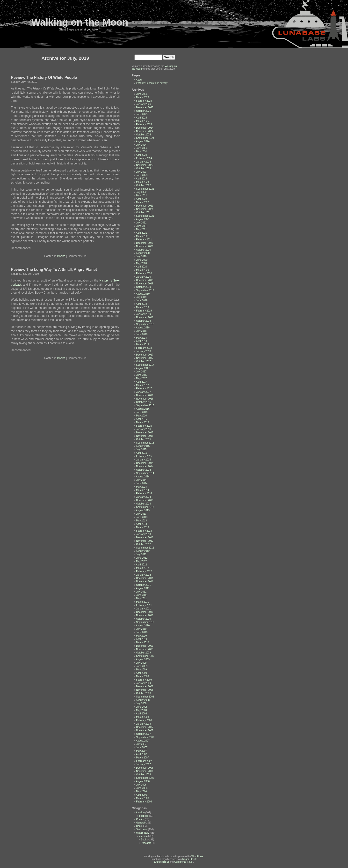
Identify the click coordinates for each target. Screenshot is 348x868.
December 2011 (145, 578)
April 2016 (141, 419)
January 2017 (143, 392)
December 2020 (145, 243)
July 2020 (141, 256)
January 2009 (143, 683)
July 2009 (141, 663)
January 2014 (143, 497)
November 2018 (145, 317)
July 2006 (141, 785)
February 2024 (144, 158)
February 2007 (144, 761)
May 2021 (141, 229)
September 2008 (145, 697)
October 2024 (143, 135)
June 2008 (142, 707)
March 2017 (142, 385)
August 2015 (143, 446)
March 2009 (142, 676)
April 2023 (141, 179)
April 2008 (141, 714)
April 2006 (141, 795)
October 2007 (143, 734)
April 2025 (141, 118)
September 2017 (145, 365)
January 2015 (143, 460)
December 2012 (145, 538)
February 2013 (144, 531)
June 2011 (142, 595)
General (140, 823)
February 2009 (144, 680)
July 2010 (141, 629)
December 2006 (145, 768)
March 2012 (142, 568)
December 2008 (145, 686)
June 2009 (142, 666)
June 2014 (142, 483)
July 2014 (141, 480)
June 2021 (142, 226)
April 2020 (141, 267)
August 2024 (143, 141)
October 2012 (143, 544)
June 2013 (142, 517)
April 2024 (141, 155)
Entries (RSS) (162, 862)
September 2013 (145, 507)
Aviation (140, 812)
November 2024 (145, 131)
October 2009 (143, 653)
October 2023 (143, 168)
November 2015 (145, 436)
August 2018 (143, 328)
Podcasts (146, 843)
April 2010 (141, 639)
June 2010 (142, 632)
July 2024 (141, 145)
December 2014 (145, 463)
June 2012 (142, 558)
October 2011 (143, 585)
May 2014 (141, 487)
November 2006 (145, 771)
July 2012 (141, 554)
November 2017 (145, 358)
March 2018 (142, 345)
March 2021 (142, 236)
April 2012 (141, 565)
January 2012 (143, 575)
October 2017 (143, 361)
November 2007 (145, 731)
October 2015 (143, 439)
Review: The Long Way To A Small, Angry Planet (54, 270)
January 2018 (143, 351)
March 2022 (142, 202)
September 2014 (145, 473)
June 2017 (142, 375)
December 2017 (145, 355)
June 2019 (142, 300)
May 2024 (141, 152)
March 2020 (142, 270)
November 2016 (145, 399)
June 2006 (142, 788)
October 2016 (143, 402)
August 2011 (143, 588)
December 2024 (145, 128)
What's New (142, 833)
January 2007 (143, 764)
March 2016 (142, 422)
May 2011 (141, 598)
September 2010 (145, 622)
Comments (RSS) (184, 862)
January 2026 (143, 104)
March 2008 (142, 717)
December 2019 (145, 280)
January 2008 (143, 724)
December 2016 (145, 395)
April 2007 (141, 754)
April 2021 (141, 233)
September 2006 (145, 778)
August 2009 (143, 659)
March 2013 (142, 527)
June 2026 (142, 94)
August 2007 (143, 741)
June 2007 (142, 747)
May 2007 (141, 751)
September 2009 (145, 656)
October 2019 (143, 287)
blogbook (143, 816)
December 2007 (145, 727)
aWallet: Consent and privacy (152, 83)
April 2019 (141, 304)
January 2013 (143, 534)
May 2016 (141, 416)
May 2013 (141, 521)
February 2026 (144, 101)
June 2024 (142, 148)
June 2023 (142, 175)
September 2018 (145, 324)
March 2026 (142, 97)
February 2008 (144, 720)
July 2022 (141, 192)
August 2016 (143, 409)
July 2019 (141, 297)
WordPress (197, 857)
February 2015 (144, 456)
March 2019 (142, 307)
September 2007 (145, 737)
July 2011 (141, 592)
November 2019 (145, 284)
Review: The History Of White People (44, 78)
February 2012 (144, 571)
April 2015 (141, 453)
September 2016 (145, 405)
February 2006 (144, 802)
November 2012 (145, 541)
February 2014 (144, 493)
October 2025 (143, 111)
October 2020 (143, 250)
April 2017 (141, 382)
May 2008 (141, 710)
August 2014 (143, 477)
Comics (140, 819)
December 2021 (145, 206)
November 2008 (145, 690)
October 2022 (143, 185)
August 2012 (143, 551)
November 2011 (145, 582)
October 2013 (143, 504)
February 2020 (144, 273)
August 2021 (143, 219)
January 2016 (143, 429)
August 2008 (143, 700)
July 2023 (141, 172)
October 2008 (143, 693)
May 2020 (141, 263)
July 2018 (141, 331)
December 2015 (145, 433)
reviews (143, 836)
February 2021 (144, 240)
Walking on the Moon (80, 22)
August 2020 (143, 253)
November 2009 (145, 649)
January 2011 (143, 609)
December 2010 (145, 612)
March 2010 (142, 642)
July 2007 (141, 744)
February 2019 (144, 311)
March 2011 (142, 602)
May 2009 (141, 670)
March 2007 (142, 758)
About (139, 80)
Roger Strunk (189, 859)
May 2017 (141, 378)
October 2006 (143, 775)
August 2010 (143, 626)
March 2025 (142, 121)
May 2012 (141, 561)
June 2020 (142, 260)
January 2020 (143, 277)
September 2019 (145, 290)
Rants (139, 826)
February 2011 (144, 605)
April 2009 (141, 673)
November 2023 (145, 165)
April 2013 (141, 524)
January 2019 (143, 314)
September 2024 (145, 138)
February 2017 (144, 389)
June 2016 (142, 412)
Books (61, 256)
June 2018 (142, 334)
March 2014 (142, 490)
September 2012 (145, 548)
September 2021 (145, 216)
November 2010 (145, 615)
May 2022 (141, 196)
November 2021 (145, 209)
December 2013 (145, 500)
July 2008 (141, 703)
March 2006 (142, 798)
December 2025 (145, 108)
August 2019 (143, 294)
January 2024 (143, 162)
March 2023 (142, 182)
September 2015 (145, 443)
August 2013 (143, 510)
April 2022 (141, 199)
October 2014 (143, 470)
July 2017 (141, 372)
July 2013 (141, 514)
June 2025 (142, 114)
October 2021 (143, 212)
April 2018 (141, 341)
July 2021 (141, 223)
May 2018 (141, 338)
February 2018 (144, 348)
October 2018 (143, 321)
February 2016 (144, 426)
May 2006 (141, 791)
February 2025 (144, 124)
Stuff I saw (142, 829)
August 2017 (143, 368)
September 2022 (145, 189)
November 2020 (145, 246)
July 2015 (141, 449)
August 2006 (143, 781)
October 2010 (143, 619)
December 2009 (145, 646)
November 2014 (145, 466)
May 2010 (141, 636)
